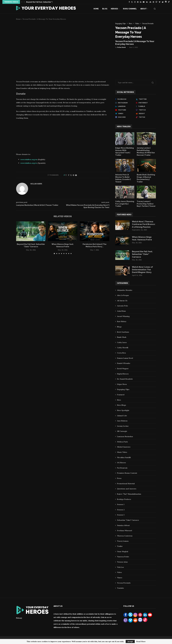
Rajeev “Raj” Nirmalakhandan (129, 494)
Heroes (114, 9)
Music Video (122, 452)
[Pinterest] (138, 2)
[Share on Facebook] (69, 175)
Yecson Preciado (124, 583)
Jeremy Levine (123, 426)
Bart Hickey (122, 321)
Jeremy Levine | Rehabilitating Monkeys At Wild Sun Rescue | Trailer (146, 152)
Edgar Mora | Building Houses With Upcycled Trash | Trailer (125, 152)
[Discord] (166, 2)
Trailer (120, 546)
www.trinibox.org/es (29, 163)
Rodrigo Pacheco (124, 499)
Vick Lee (120, 567)
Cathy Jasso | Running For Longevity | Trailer (125, 204)
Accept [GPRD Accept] (130, 641)
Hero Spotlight (123, 410)
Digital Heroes (123, 374)
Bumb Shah (122, 337)
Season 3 (121, 515)
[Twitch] (156, 2)
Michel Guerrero (124, 447)
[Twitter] (132, 2)
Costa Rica (121, 353)
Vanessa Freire (123, 557)
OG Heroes (121, 463)
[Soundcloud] (150, 2)
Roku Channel (130, 9)
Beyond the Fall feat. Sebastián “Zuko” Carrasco (45, 2)
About (143, 9)
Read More (141, 641)
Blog (105, 9)
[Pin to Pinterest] (73, 175)
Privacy (19, 618)
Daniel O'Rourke (124, 363)
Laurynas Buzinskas (125, 436)
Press (119, 478)
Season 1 (121, 504)
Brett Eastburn (123, 332)
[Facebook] (129, 2)
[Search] (155, 9)
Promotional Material (126, 484)
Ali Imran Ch (122, 301)
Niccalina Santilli (124, 457)
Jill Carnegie (122, 431)
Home (96, 9)
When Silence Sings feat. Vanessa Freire (142, 238)
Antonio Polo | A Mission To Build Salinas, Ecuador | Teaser (123, 178)
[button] (22, 2)
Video (119, 572)
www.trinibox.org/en (29, 159)
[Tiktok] (169, 2)
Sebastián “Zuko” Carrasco (128, 520)
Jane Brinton (122, 421)
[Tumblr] (146, 106)
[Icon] (125, 139)
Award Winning (123, 316)
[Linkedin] (141, 2)
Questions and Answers (127, 489)
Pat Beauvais (122, 468)
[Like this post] (66, 175)
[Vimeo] (160, 2)
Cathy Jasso (122, 342)
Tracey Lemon (123, 541)
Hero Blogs (122, 405)
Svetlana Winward (125, 530)
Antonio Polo (122, 306)
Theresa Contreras (125, 536)
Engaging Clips (123, 389)
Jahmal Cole (122, 416)
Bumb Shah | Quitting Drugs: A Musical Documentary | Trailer (146, 178)
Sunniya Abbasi (123, 525)
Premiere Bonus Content (127, 473)
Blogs (119, 327)
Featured (121, 395)
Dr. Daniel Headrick (125, 379)
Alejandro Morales (125, 290)
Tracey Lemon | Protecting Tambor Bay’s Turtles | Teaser (146, 204)
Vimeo (120, 578)
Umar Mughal (123, 551)
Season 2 (121, 510)
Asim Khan (121, 311)
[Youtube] (144, 2)
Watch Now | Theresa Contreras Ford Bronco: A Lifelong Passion (144, 224)
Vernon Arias (122, 562)
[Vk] (147, 2)
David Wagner (123, 368)
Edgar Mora (122, 384)
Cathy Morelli (123, 348)
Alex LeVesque (123, 295)
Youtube (120, 588)
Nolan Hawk (121, 47)
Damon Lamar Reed (125, 358)
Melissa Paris (122, 442)
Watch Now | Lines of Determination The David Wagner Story (142, 270)
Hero (119, 400)
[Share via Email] (76, 175)
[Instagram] (135, 2)
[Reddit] (163, 2)
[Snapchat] (153, 2)
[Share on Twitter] (71, 175)
